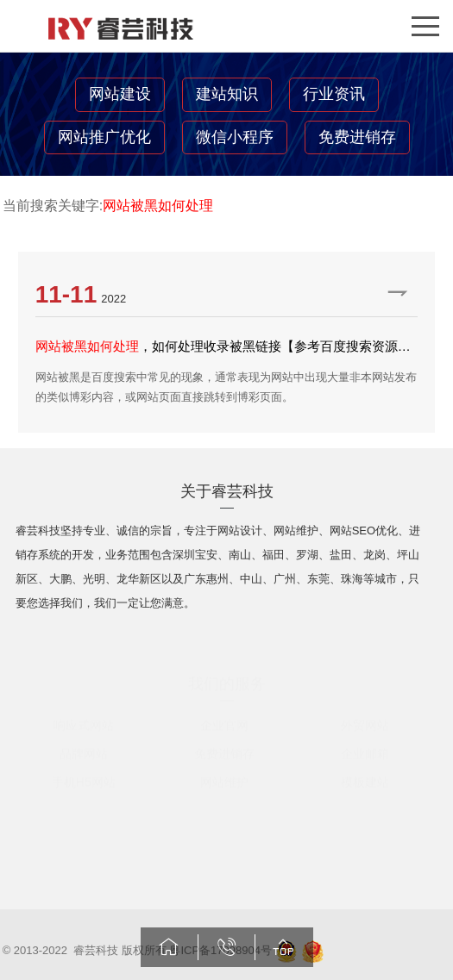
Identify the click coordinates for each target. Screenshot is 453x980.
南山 (240, 557)
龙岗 (374, 557)
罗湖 (307, 557)
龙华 (128, 581)
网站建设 (120, 94)
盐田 (341, 557)
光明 (94, 581)
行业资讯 (334, 94)
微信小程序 (235, 137)
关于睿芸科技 (227, 494)
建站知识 (227, 94)
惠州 (217, 581)
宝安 (206, 557)
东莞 (318, 581)
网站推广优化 (104, 137)
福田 (274, 557)
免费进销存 (357, 137)
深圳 (184, 557)
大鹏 (60, 581)
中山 (251, 581)
